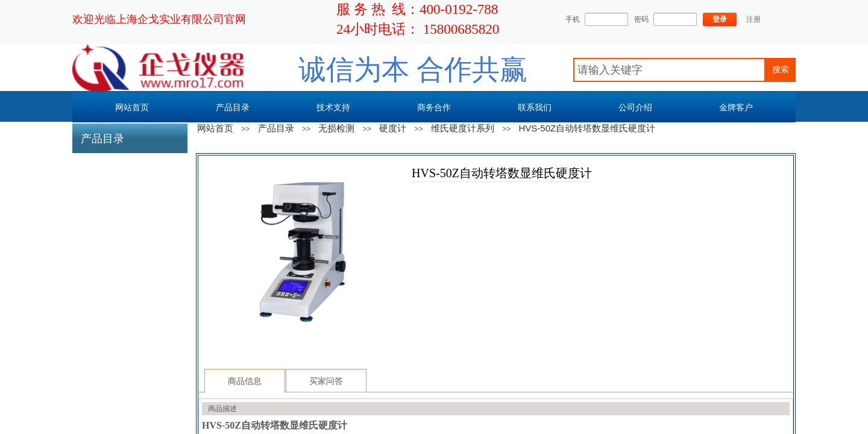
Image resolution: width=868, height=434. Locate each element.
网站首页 (215, 128)
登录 (720, 19)
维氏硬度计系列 (463, 128)
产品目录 (276, 128)
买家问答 (326, 381)
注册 (753, 19)
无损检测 (336, 128)
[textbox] (669, 70)
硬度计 (393, 128)
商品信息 (245, 381)
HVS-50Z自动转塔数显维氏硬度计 (587, 128)
